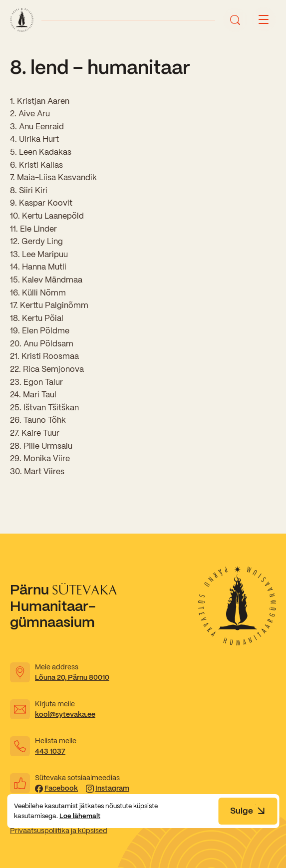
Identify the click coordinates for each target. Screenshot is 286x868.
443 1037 (50, 751)
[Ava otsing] (235, 20)
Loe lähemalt (80, 816)
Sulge (248, 811)
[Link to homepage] (22, 20)
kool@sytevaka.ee (65, 714)
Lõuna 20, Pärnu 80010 (72, 677)
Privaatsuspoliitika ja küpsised (59, 831)
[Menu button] (264, 20)
